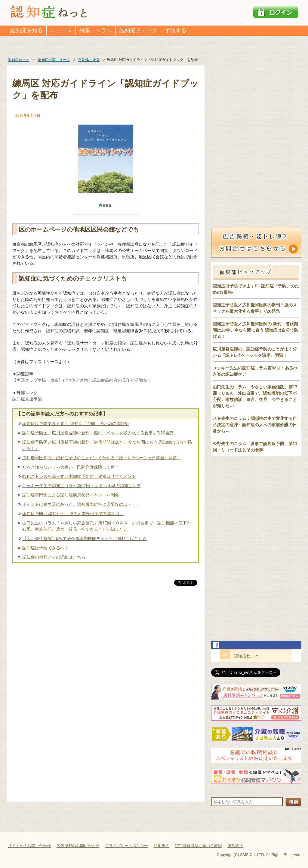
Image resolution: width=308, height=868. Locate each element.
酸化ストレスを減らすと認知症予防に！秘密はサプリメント (79, 476)
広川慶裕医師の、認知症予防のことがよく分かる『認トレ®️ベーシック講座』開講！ (102, 458)
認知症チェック (138, 30)
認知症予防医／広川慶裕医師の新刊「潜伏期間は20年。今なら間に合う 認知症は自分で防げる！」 (107, 445)
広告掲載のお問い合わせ (78, 846)
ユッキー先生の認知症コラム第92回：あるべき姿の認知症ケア (82, 486)
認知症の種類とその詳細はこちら (54, 557)
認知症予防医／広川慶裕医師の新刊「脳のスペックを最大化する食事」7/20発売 (98, 433)
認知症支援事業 (27, 399)
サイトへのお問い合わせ (29, 846)
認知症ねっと (246, 656)
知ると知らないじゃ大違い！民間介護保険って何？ (71, 467)
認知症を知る (26, 30)
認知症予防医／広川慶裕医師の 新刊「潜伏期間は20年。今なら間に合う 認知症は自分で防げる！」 (256, 330)
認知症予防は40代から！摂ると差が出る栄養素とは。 (73, 514)
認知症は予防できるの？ (45, 548)
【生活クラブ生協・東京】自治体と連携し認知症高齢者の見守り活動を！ (82, 380)
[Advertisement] (106, 650)
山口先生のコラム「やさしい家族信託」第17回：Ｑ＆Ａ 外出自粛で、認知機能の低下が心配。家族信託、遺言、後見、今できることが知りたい (107, 526)
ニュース (61, 30)
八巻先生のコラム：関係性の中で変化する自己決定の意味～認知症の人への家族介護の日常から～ (255, 425)
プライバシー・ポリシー (126, 846)
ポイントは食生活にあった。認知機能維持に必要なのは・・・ (81, 504)
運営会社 (235, 846)
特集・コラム (96, 30)
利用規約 (162, 846)
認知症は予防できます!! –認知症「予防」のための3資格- (75, 423)
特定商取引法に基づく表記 (199, 846)
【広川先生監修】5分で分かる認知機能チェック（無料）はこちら (85, 539)
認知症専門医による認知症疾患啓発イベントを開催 (71, 495)
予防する (176, 30)
